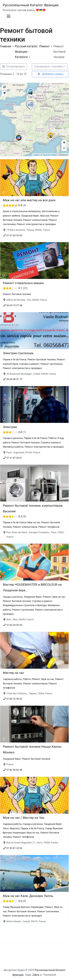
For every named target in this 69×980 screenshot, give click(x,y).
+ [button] (64, 143)
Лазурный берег (30, 215)
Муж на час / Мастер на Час (24, 818)
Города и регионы (13, 438)
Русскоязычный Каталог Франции (31, 5)
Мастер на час (13, 673)
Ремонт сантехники (51, 364)
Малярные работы (13, 447)
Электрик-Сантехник (18, 353)
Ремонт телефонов (49, 527)
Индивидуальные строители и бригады (25, 605)
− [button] (64, 148)
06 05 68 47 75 (14, 379)
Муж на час (34, 523)
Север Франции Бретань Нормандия (23, 907)
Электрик (10, 427)
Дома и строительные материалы (22, 211)
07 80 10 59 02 (14, 699)
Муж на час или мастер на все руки (29, 200)
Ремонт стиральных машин (23, 283)
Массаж (45, 215)
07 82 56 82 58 (14, 770)
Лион (6, 828)
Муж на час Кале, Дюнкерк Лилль (28, 896)
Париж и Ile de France (15, 359)
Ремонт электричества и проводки (36, 224)
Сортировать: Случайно (49, 67)
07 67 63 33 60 (14, 235)
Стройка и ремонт (29, 364)
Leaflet (36, 155)
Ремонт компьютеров (35, 220)
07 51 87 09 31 (14, 458)
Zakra (36, 975)
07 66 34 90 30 (14, 625)
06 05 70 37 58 (14, 305)
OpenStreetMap (50, 155)
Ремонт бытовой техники (17, 294)
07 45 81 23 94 (14, 848)
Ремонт (47, 597)
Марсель (15, 828)
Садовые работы (12, 679)
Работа (52, 438)
